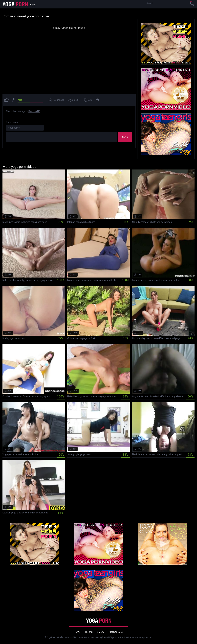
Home (77, 632)
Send (125, 137)
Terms (89, 632)
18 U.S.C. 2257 (116, 632)
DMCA (100, 632)
